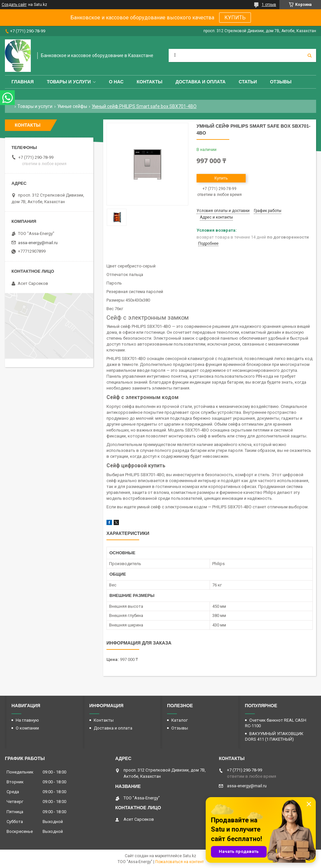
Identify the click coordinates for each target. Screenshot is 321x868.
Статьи (248, 82)
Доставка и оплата (201, 82)
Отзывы (281, 82)
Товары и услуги (69, 82)
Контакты (149, 82)
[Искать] (310, 55)
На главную (27, 720)
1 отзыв (269, 5)
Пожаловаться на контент (179, 862)
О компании (27, 728)
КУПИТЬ (235, 18)
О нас (116, 82)
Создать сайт (14, 5)
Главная (23, 82)
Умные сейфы (72, 106)
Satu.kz (189, 856)
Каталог (179, 720)
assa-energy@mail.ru (38, 243)
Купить (221, 178)
